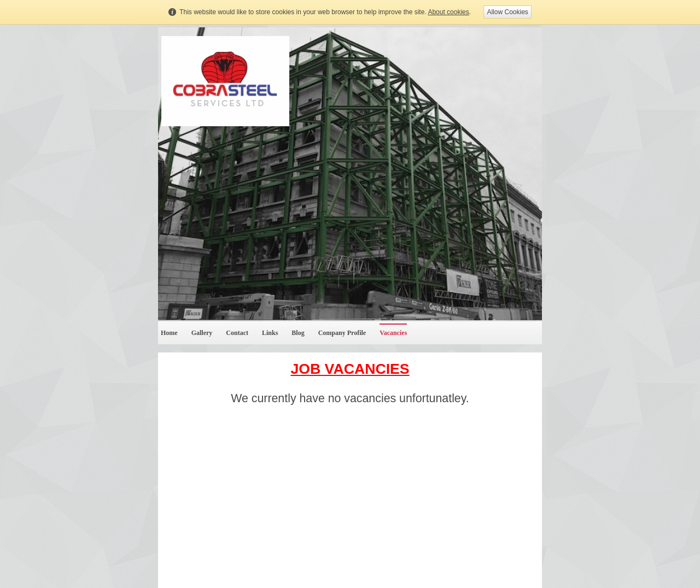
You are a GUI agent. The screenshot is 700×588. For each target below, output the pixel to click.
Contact (237, 333)
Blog (298, 333)
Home (169, 333)
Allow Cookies (507, 12)
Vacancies (393, 333)
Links (270, 333)
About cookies (448, 12)
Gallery (202, 333)
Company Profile (342, 333)
